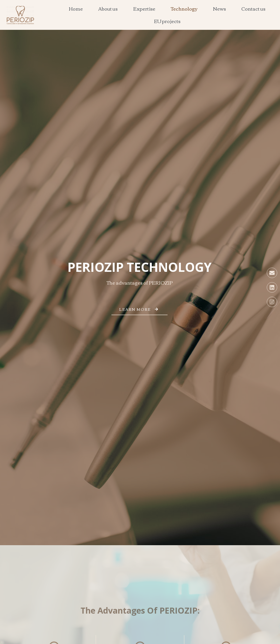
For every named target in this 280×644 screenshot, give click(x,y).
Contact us (253, 9)
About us (108, 9)
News (219, 9)
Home (76, 9)
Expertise (144, 9)
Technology (184, 9)
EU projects (167, 21)
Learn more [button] (139, 312)
